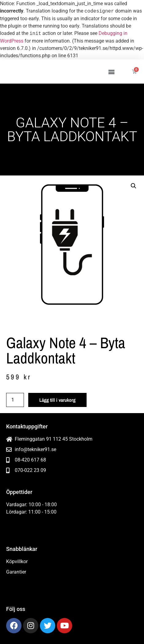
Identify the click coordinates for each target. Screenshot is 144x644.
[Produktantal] (15, 400)
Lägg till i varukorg (57, 400)
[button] (111, 72)
